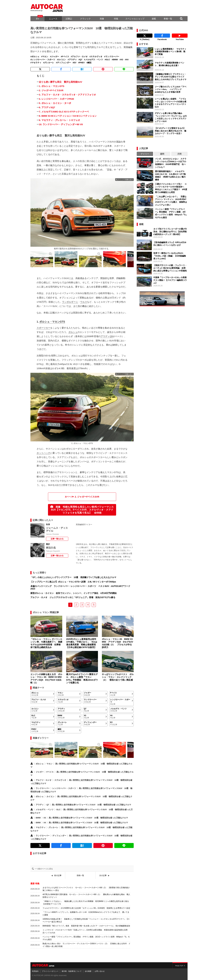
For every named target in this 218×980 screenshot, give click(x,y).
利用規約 (35, 971)
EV (37, 19)
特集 (116, 19)
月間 (179, 154)
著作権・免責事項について (72, 971)
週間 (162, 154)
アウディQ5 (107, 336)
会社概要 (88, 971)
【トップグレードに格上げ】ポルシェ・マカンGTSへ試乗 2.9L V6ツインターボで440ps (73, 582)
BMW (115, 60)
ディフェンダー (64, 63)
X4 (127, 60)
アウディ (73, 60)
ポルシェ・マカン (50, 322)
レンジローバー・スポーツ (43, 60)
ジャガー (55, 57)
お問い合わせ (100, 971)
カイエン (62, 60)
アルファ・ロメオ (80, 57)
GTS (62, 322)
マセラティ (36, 63)
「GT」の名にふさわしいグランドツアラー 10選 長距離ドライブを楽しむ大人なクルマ (73, 577)
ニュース (53, 19)
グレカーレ (49, 63)
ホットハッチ (43, 453)
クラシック (85, 19)
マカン (45, 57)
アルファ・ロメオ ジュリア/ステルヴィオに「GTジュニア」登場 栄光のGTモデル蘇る (73, 597)
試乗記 (69, 19)
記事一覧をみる (57, 539)
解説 (89, 63)
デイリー (145, 154)
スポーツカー (43, 328)
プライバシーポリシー (50, 971)
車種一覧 (168, 19)
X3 (122, 60)
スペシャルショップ (135, 19)
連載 (154, 19)
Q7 (81, 60)
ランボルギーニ (70, 302)
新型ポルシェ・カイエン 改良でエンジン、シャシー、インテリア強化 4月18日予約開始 (73, 593)
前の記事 (58, 875)
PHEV (82, 63)
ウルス (84, 302)
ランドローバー (112, 57)
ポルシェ (35, 57)
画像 (102, 19)
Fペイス (65, 57)
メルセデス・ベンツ (94, 60)
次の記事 (103, 875)
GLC (108, 60)
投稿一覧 (80, 875)
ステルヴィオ (96, 57)
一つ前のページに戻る (44, 869)
